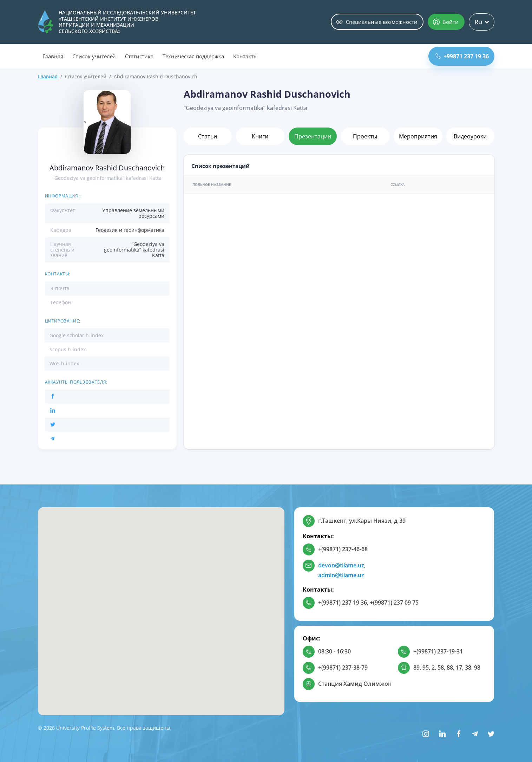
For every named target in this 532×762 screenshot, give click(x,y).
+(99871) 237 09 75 (394, 603)
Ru (482, 22)
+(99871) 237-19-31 (438, 651)
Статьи (208, 136)
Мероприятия (418, 136)
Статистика (139, 56)
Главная (53, 56)
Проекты (365, 136)
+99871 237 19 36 (462, 56)
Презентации (313, 136)
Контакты (245, 56)
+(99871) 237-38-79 (343, 667)
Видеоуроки (470, 136)
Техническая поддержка (193, 56)
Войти (446, 22)
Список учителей (94, 56)
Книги (260, 136)
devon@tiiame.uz (341, 565)
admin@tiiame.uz (341, 575)
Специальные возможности (377, 22)
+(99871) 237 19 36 (343, 603)
